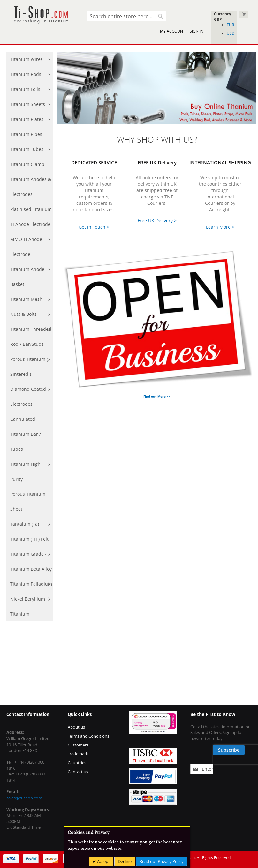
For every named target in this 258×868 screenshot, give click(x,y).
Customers (78, 745)
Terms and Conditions (88, 736)
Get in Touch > (94, 227)
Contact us (78, 772)
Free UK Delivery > (157, 221)
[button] (224, 19)
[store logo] (41, 15)
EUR (230, 25)
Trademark (78, 754)
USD (231, 33)
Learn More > (220, 227)
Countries (77, 763)
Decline (125, 861)
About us (76, 727)
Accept (103, 861)
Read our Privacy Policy (162, 861)
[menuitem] (30, 59)
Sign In (197, 31)
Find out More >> (157, 397)
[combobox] (126, 16)
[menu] (30, 337)
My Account (173, 31)
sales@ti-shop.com (24, 798)
